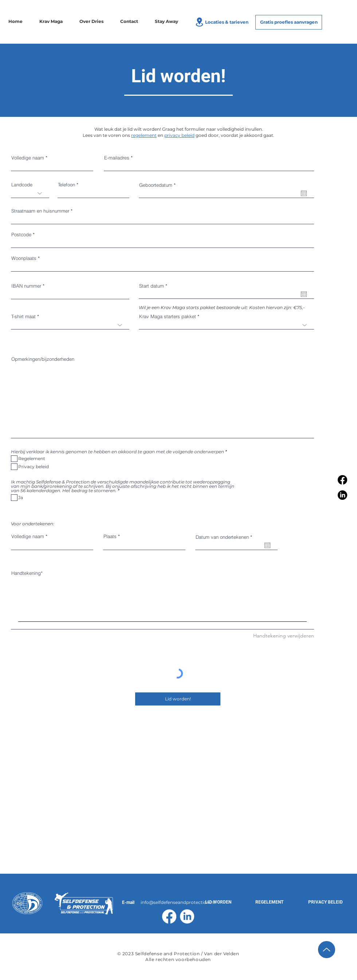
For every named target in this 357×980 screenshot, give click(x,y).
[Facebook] (342, 480)
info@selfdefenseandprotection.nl (178, 902)
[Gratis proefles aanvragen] (289, 22)
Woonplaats (24, 258)
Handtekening (26, 573)
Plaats (110, 536)
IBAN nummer (26, 286)
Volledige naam (28, 158)
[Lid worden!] (178, 699)
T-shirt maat (23, 317)
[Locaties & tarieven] (221, 22)
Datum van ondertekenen (225, 537)
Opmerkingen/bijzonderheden (43, 359)
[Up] (327, 950)
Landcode (22, 185)
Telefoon (66, 185)
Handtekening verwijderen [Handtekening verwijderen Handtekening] (284, 636)
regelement (144, 135)
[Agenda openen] (304, 193)
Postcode (21, 235)
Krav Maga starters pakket (168, 317)
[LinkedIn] (342, 495)
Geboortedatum (159, 185)
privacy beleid (179, 135)
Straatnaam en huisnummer (40, 211)
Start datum (154, 286)
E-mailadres (117, 158)
